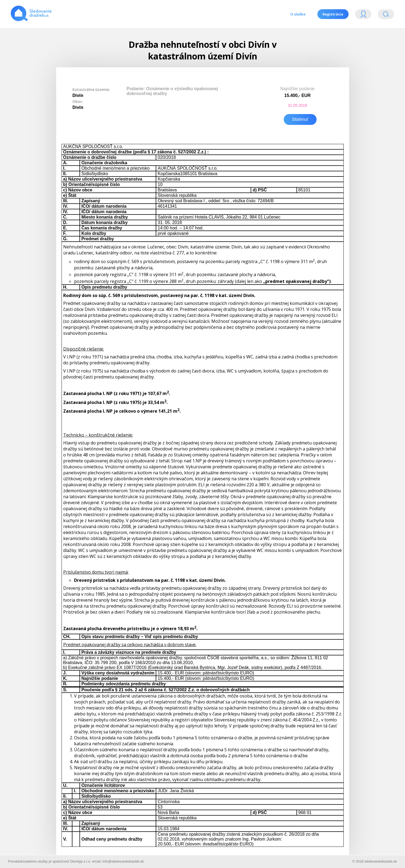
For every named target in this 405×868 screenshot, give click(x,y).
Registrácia (333, 14)
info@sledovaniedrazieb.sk (123, 861)
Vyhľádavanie (386, 15)
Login (363, 15)
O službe (298, 14)
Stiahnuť (300, 119)
